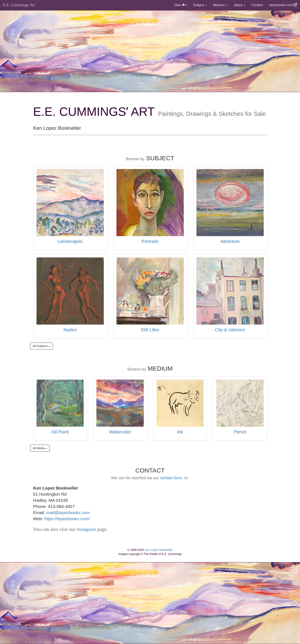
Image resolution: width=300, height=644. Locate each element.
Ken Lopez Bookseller (159, 550)
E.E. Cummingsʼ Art (19, 5)
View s (181, 5)
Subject (200, 5)
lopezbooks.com (283, 5)
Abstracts (230, 241)
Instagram (86, 529)
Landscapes (70, 241)
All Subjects (42, 346)
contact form (171, 478)
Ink (180, 432)
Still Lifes (150, 330)
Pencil (240, 432)
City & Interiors (230, 330)
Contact (257, 5)
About (240, 5)
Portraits (150, 241)
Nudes (70, 330)
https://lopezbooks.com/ (67, 519)
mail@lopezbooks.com (68, 513)
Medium (220, 5)
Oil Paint (60, 432)
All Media (40, 448)
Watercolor (120, 432)
